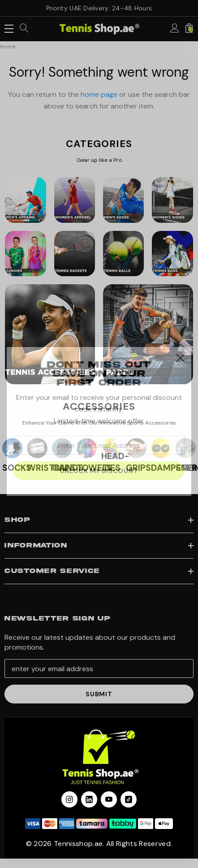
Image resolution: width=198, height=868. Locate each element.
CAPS (64, 468)
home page (99, 94)
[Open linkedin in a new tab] (89, 799)
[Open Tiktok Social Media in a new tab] (129, 799)
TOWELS (94, 468)
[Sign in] (175, 29)
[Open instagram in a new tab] (69, 799)
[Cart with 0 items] (189, 29)
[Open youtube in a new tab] (109, 799)
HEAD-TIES (115, 462)
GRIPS (138, 468)
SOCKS (17, 468)
